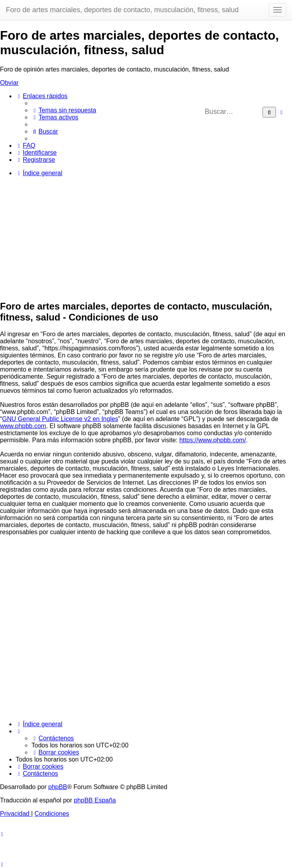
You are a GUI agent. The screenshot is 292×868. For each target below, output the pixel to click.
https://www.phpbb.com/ (213, 440)
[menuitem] (64, 110)
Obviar (9, 83)
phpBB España (95, 800)
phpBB (58, 787)
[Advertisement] (146, 238)
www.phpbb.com (23, 426)
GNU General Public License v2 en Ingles (60, 419)
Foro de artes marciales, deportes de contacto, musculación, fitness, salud (122, 10)
